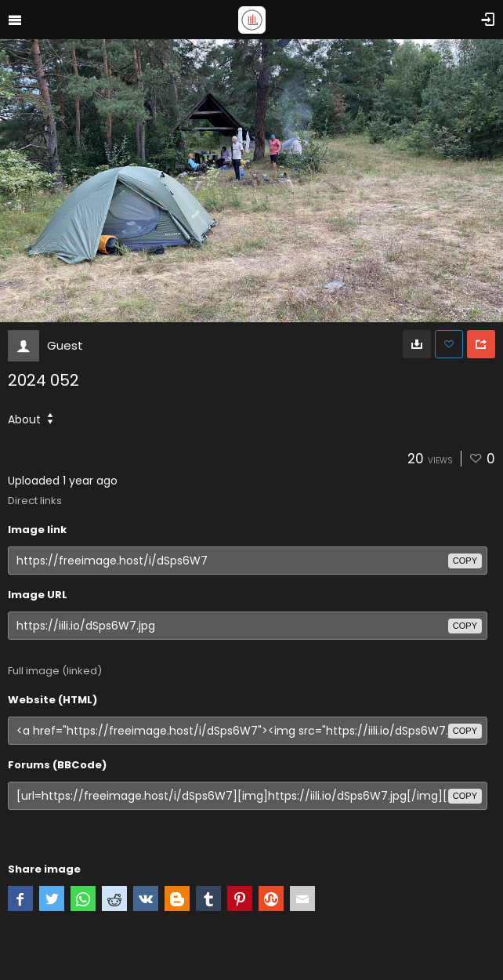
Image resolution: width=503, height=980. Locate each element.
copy (465, 561)
